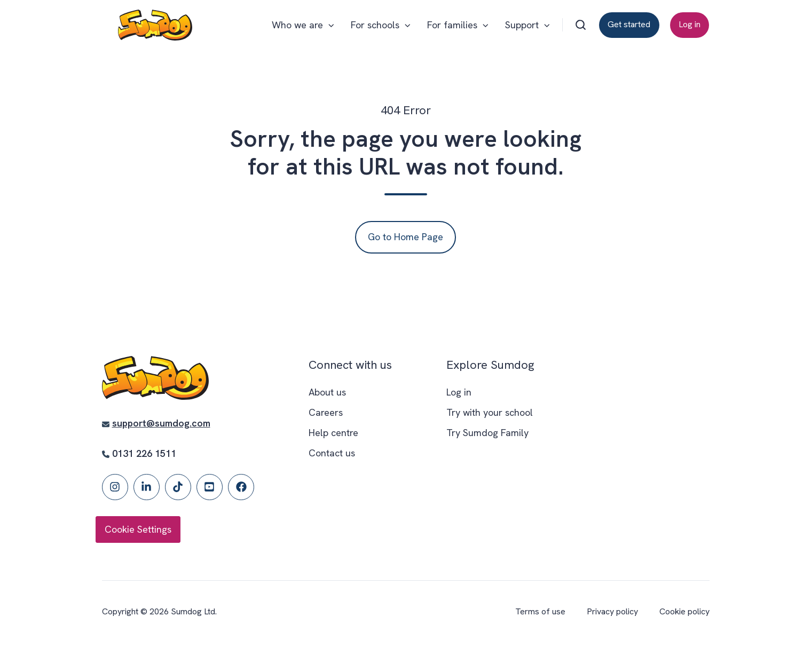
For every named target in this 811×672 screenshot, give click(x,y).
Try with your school (490, 412)
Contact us (332, 453)
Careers (326, 412)
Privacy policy (612, 611)
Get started (629, 24)
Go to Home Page (405, 237)
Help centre (333, 433)
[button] (581, 25)
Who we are (297, 25)
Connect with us (350, 365)
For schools (375, 25)
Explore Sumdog (490, 365)
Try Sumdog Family (487, 433)
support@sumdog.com (161, 423)
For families (452, 25)
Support (522, 25)
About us (327, 392)
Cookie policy (684, 611)
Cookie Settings (138, 529)
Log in (690, 24)
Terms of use (540, 611)
